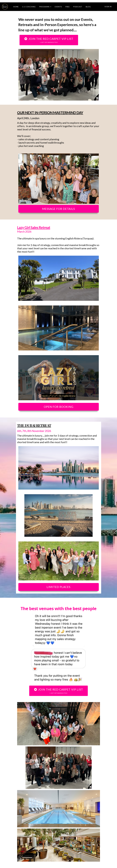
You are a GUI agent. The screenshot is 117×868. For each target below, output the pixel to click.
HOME (16, 7)
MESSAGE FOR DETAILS (59, 209)
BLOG (88, 7)
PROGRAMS (45, 7)
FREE (68, 7)
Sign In (108, 7)
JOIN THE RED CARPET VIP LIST (49, 40)
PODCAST (78, 7)
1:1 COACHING (29, 7)
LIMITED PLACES (58, 587)
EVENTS (58, 7)
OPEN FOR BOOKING (59, 407)
